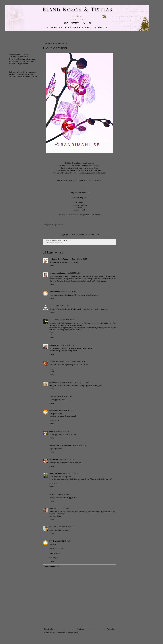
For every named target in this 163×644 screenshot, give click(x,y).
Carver (52, 494)
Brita (51, 508)
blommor (53, 243)
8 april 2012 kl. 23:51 (70, 473)
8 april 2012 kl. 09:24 (62, 431)
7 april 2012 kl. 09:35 (67, 320)
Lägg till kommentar (51, 567)
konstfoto (59, 243)
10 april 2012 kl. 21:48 (65, 527)
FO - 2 (52, 541)
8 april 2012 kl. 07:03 (64, 396)
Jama (52, 431)
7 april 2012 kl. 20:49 (81, 382)
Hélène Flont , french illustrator (61, 382)
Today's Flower (57, 225)
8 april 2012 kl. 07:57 (65, 410)
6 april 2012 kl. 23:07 (74, 273)
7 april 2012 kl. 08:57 (68, 292)
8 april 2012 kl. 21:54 (66, 459)
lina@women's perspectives (60, 445)
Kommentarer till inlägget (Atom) (67, 633)
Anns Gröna (54, 320)
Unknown (53, 410)
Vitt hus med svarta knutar (60, 362)
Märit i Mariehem (56, 473)
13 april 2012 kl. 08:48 (63, 541)
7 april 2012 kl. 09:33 (62, 306)
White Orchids (54, 421)
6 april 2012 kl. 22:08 (79, 259)
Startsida (80, 629)
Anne (51, 306)
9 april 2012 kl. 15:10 (61, 508)
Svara (52, 266)
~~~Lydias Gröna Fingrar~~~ (60, 259)
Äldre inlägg (111, 629)
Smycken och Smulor (58, 273)
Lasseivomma (55, 292)
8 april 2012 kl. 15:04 (79, 445)
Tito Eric (53, 527)
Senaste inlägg (49, 629)
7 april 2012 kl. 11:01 (67, 345)
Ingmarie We (54, 345)
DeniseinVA (54, 459)
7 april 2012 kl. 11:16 (78, 362)
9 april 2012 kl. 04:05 (63, 494)
